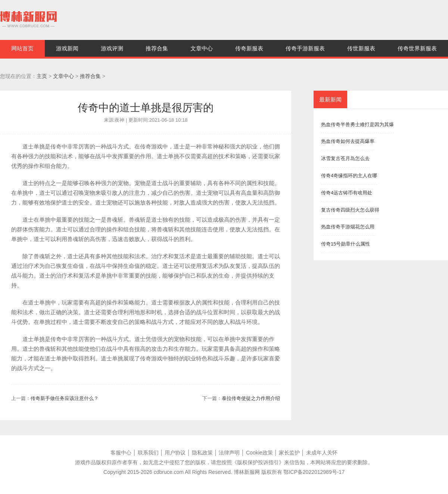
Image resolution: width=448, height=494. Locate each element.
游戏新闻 (67, 48)
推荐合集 (157, 48)
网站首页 (22, 48)
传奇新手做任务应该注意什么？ (65, 398)
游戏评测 (112, 48)
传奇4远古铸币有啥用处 (347, 193)
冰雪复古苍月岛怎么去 (345, 158)
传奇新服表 (249, 48)
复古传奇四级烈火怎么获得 (350, 210)
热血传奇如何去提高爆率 (348, 141)
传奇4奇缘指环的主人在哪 (349, 176)
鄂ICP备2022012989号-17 (314, 472)
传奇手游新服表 (305, 48)
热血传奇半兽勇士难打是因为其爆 (357, 124)
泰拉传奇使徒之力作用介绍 (251, 398)
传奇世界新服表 (417, 48)
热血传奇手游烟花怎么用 (348, 227)
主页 (42, 76)
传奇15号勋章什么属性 (346, 244)
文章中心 (202, 48)
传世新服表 (361, 48)
